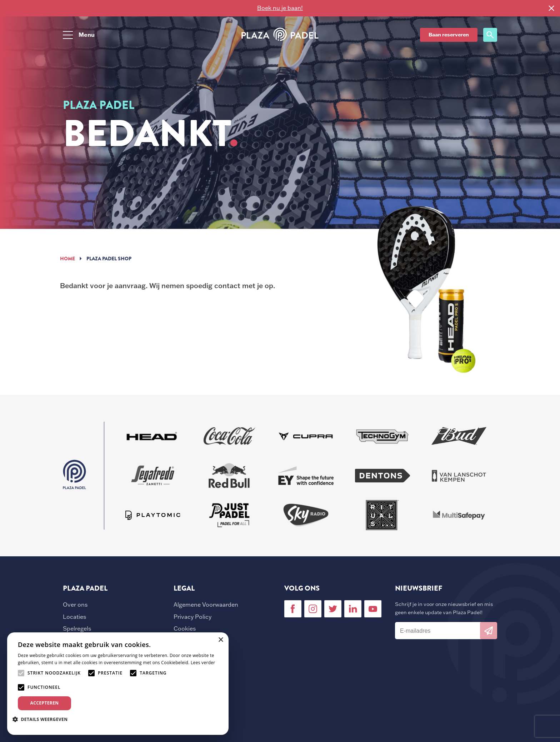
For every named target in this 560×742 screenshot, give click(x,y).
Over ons (75, 605)
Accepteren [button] (45, 703)
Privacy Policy (192, 617)
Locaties (74, 617)
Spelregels (77, 628)
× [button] (221, 640)
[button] (43, 719)
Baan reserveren (449, 35)
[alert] (118, 684)
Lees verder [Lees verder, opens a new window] (203, 663)
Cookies (185, 628)
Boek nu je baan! (280, 8)
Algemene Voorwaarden (206, 605)
